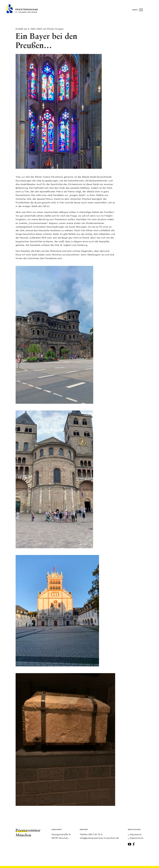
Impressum (136, 834)
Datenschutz (137, 838)
